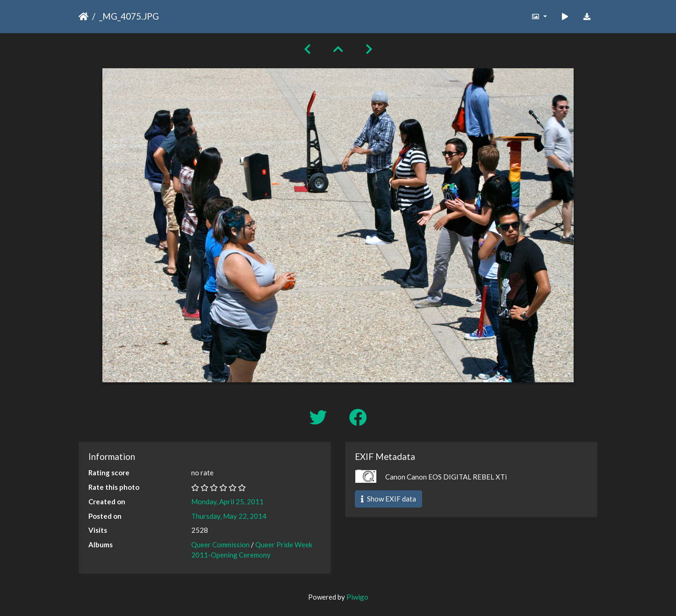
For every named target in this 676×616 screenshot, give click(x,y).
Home (83, 16)
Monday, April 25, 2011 (227, 501)
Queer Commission (220, 544)
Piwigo (357, 597)
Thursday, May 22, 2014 (229, 516)
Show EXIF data (388, 499)
